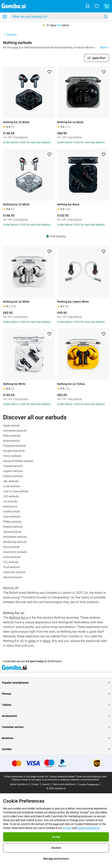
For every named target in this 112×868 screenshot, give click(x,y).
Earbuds (10, 35)
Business (56, 738)
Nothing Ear (10, 506)
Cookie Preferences (89, 785)
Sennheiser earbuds (15, 537)
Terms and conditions (64, 784)
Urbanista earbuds (14, 572)
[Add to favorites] (49, 72)
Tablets (56, 705)
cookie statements (89, 828)
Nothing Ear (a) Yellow (71, 384)
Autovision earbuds (15, 431)
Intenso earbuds (13, 476)
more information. (90, 780)
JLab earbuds (11, 486)
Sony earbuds (11, 547)
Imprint (46, 784)
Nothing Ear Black (68, 204)
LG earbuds (10, 501)
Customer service (56, 727)
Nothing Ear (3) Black (16, 122)
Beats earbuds (12, 436)
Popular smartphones (56, 683)
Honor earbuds (12, 456)
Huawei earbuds (13, 466)
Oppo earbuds (12, 517)
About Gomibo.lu (19, 784)
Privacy (35, 784)
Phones (56, 694)
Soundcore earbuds (15, 552)
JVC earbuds (11, 496)
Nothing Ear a (19, 618)
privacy (67, 828)
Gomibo (56, 749)
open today (37, 661)
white (32, 641)
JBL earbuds (11, 481)
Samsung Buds (12, 532)
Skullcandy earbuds (15, 542)
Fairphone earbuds (15, 446)
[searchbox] (57, 17)
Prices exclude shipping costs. (91, 777)
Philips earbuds (12, 522)
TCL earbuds (11, 562)
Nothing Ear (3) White (16, 204)
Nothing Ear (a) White (16, 302)
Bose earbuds (11, 441)
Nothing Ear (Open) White (73, 302)
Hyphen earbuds (13, 471)
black (47, 641)
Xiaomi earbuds (13, 577)
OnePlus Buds (12, 512)
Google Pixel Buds (14, 451)
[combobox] (59, 17)
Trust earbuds (11, 567)
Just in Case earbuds (16, 491)
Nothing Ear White (14, 384)
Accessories (56, 716)
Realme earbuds (13, 527)
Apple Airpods (11, 426)
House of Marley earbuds (18, 461)
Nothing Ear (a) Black (70, 122)
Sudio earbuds (12, 557)
